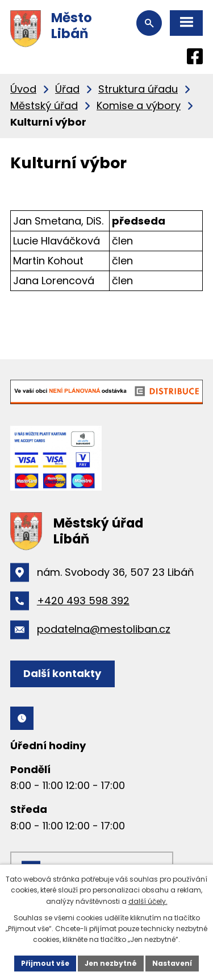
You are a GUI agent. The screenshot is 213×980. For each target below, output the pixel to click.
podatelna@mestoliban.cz (104, 629)
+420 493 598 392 (83, 601)
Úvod (23, 89)
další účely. (148, 901)
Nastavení (172, 963)
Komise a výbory (139, 105)
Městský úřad (44, 105)
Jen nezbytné (111, 963)
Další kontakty (62, 673)
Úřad (67, 89)
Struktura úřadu (138, 89)
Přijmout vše (45, 963)
